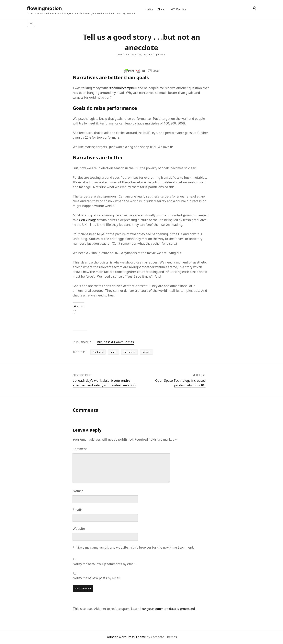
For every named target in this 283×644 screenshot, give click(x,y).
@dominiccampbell (123, 88)
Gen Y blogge (89, 220)
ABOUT (162, 9)
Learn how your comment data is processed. (163, 609)
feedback (98, 352)
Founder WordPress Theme (126, 637)
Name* (78, 491)
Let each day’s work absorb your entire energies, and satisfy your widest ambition (104, 383)
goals (113, 352)
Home (149, 9)
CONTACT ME (178, 9)
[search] (255, 8)
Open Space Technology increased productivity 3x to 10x (180, 383)
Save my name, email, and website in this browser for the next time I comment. (136, 547)
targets (146, 352)
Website (79, 529)
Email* (78, 510)
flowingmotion (44, 8)
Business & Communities (115, 342)
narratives (129, 352)
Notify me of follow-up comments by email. (104, 564)
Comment (80, 449)
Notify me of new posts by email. (97, 578)
